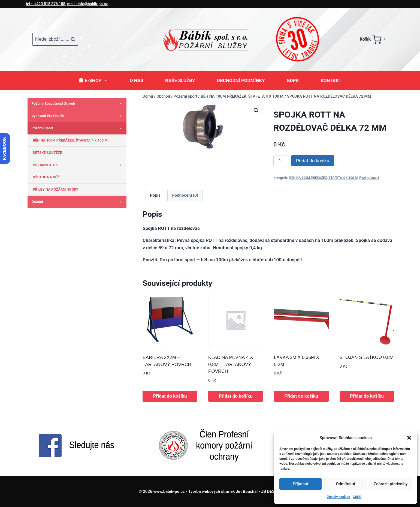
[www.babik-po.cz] (210, 39)
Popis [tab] (155, 195)
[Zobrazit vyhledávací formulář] (55, 39)
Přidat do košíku (313, 161)
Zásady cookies (339, 497)
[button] (409, 438)
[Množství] (282, 161)
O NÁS (137, 80)
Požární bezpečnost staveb (78, 104)
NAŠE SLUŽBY (180, 80)
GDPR (357, 497)
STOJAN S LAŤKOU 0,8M (367, 357)
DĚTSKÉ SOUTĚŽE (48, 153)
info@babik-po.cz (87, 4)
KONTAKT (331, 80)
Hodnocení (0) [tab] (185, 195)
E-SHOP (96, 80)
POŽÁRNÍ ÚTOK (78, 165)
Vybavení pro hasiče (78, 116)
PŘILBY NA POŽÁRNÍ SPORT (56, 189)
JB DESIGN (271, 491)
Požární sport (369, 178)
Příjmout (300, 484)
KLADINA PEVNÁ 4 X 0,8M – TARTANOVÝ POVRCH (231, 364)
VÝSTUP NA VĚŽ (46, 177)
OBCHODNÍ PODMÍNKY (241, 80)
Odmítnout (346, 484)
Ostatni (78, 202)
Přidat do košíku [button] (170, 396)
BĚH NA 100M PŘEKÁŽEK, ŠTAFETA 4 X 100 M (323, 178)
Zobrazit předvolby (391, 484)
